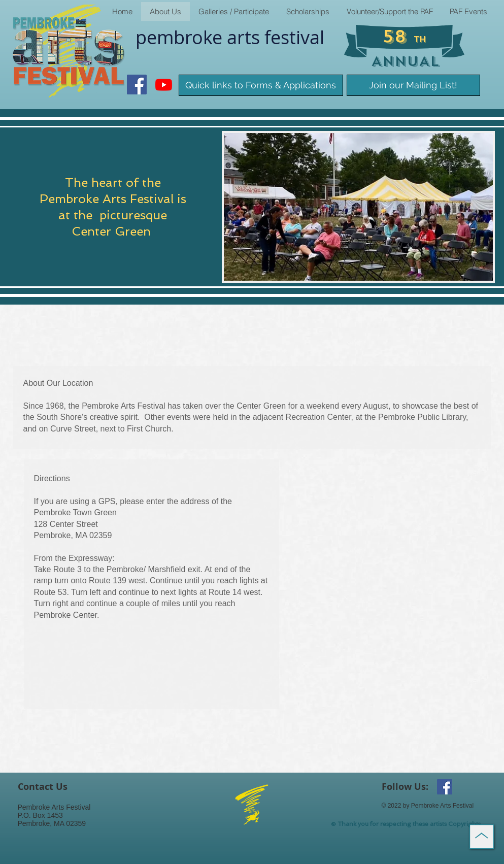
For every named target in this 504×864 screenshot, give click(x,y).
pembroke (181, 37)
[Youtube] (164, 85)
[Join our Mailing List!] (413, 85)
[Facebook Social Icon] (137, 85)
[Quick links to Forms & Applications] (261, 85)
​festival (294, 37)
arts (246, 37)
